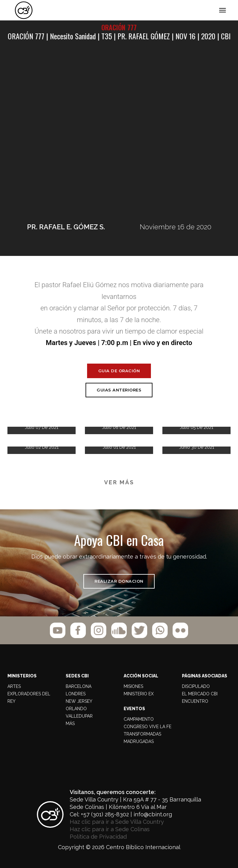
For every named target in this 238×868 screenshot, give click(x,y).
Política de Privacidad (98, 837)
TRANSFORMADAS (142, 734)
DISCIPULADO (196, 686)
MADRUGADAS (139, 741)
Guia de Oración (119, 371)
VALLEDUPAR (79, 716)
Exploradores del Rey (29, 697)
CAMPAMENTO (139, 719)
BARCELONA (79, 686)
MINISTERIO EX (139, 694)
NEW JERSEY (79, 701)
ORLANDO (76, 709)
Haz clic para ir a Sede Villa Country (117, 822)
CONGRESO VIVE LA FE (148, 727)
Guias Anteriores (119, 390)
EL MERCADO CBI (200, 694)
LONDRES (76, 694)
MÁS (70, 723)
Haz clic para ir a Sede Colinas (110, 829)
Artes (14, 686)
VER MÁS (119, 482)
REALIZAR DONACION (119, 581)
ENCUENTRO (195, 701)
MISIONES (133, 686)
